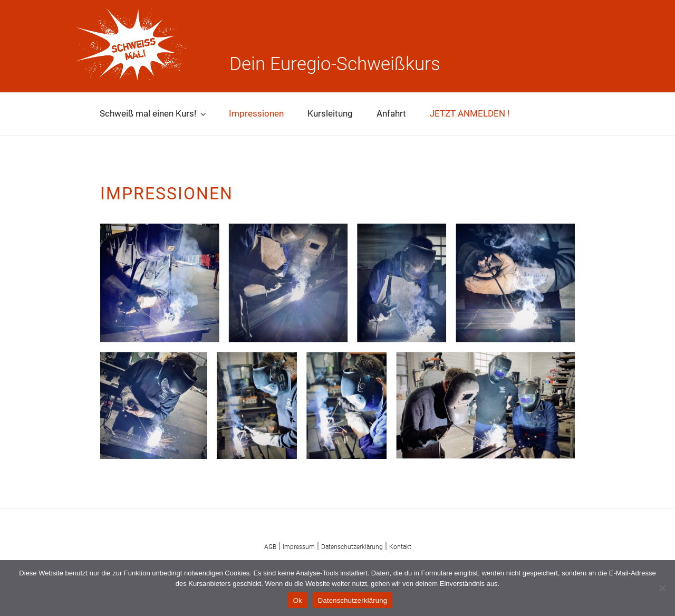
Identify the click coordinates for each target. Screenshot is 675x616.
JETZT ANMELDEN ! (470, 113)
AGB (270, 547)
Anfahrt (391, 113)
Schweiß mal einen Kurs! (154, 113)
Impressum (299, 547)
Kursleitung (330, 113)
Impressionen (256, 113)
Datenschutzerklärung (352, 547)
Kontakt (400, 547)
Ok (298, 600)
